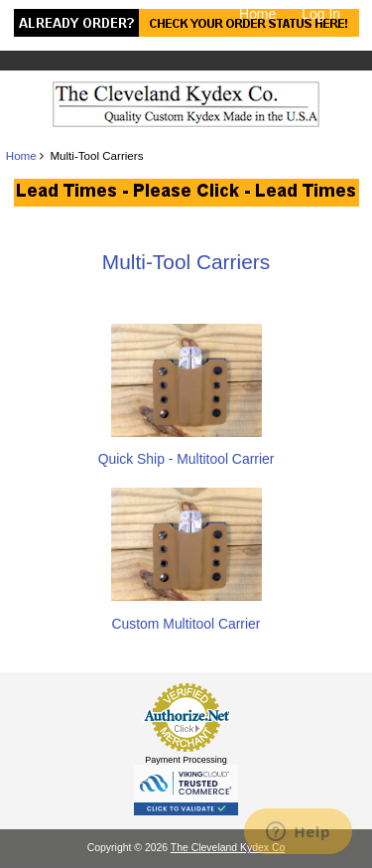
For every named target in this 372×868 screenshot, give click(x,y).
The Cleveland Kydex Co (228, 848)
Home (257, 14)
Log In (321, 14)
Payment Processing (186, 760)
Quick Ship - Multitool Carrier (186, 450)
